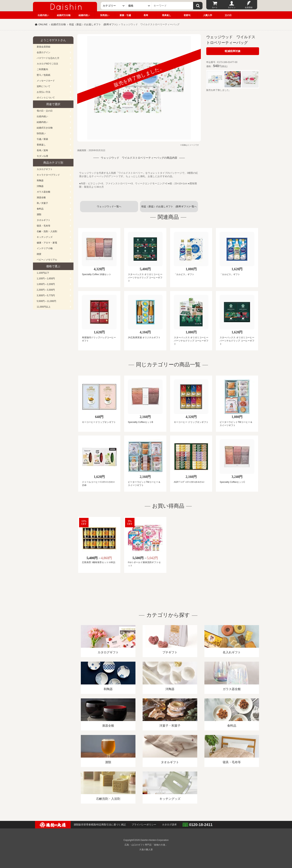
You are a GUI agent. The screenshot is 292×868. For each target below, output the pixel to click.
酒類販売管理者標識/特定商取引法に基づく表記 (100, 825)
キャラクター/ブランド (48, 175)
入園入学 (208, 15)
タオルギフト (44, 220)
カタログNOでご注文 (47, 64)
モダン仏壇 (42, 156)
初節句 (187, 15)
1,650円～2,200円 (46, 284)
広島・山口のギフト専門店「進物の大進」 (146, 845)
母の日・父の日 (45, 111)
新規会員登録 (44, 47)
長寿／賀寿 (42, 150)
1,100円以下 (43, 273)
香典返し (167, 15)
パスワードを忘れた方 (48, 58)
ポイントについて (46, 98)
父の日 (228, 15)
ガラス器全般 (44, 192)
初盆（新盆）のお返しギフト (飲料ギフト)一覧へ (169, 206)
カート (215, 7)
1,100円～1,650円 (46, 279)
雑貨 (39, 254)
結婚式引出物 (64, 15)
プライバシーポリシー (144, 825)
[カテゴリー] (114, 6)
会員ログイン (44, 52)
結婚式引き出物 (45, 128)
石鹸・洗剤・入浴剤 (47, 231)
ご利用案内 (42, 69)
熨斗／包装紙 (44, 75)
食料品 (40, 209)
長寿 (146, 15)
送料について (44, 86)
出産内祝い (43, 15)
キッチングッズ (45, 237)
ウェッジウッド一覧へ (109, 206)
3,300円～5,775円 (46, 295)
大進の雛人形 (146, 850)
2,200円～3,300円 (46, 290)
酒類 (39, 214)
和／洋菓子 (42, 203)
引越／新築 (42, 139)
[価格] (139, 6)
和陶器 (40, 181)
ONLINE (43, 24)
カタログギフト (45, 169)
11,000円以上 (44, 307)
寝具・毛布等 (44, 226)
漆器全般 (41, 197)
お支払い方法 (44, 92)
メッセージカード (46, 81)
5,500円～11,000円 (46, 301)
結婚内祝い (84, 15)
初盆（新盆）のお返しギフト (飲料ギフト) (93, 24)
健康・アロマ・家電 (47, 243)
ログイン (232, 7)
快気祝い (105, 15)
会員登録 (249, 7)
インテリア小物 (45, 248)
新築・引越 (125, 15)
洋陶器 (40, 186)
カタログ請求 (169, 825)
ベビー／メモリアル (47, 260)
